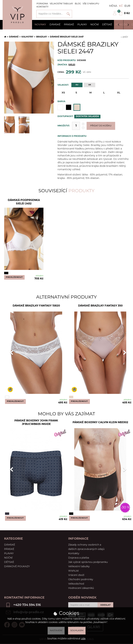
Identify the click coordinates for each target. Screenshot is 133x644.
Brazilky (42, 37)
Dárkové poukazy (17, 567)
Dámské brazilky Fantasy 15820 (36, 306)
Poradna (42, 4)
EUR (127, 6)
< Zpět (124, 37)
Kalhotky (27, 37)
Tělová (77, 107)
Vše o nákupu (91, 4)
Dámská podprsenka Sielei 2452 (24, 202)
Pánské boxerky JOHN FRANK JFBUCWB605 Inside (36, 423)
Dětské (107, 25)
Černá (69, 107)
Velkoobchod (76, 584)
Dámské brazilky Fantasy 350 (100, 306)
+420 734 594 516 (27, 605)
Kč (121, 6)
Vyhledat (68, 14)
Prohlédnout (14, 277)
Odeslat (105, 605)
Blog (78, 4)
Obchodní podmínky (81, 580)
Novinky (40, 25)
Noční (95, 25)
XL (117, 93)
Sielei (72, 65)
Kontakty (43, 7)
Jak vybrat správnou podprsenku (88, 562)
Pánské (69, 25)
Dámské (55, 25)
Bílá (60, 107)
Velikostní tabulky (61, 4)
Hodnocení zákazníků (81, 588)
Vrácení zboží (76, 575)
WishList (74, 571)
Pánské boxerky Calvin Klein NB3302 (100, 423)
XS (61, 93)
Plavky (82, 25)
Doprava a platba (79, 558)
